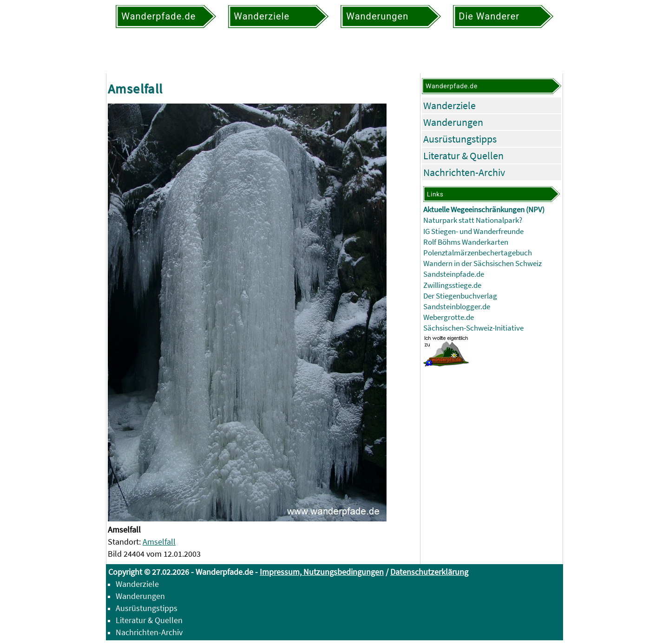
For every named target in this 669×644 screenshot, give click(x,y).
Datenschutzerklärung (429, 572)
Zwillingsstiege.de (452, 285)
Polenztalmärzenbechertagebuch (478, 253)
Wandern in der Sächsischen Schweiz (482, 263)
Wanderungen (453, 122)
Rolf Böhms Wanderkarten (466, 242)
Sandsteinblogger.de (457, 307)
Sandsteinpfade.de (454, 274)
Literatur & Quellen (463, 156)
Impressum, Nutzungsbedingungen (322, 572)
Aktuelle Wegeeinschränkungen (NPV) (484, 210)
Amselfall (159, 542)
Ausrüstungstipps (460, 139)
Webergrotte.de (449, 317)
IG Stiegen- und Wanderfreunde (473, 231)
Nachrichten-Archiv (464, 172)
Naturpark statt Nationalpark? (473, 220)
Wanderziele (449, 105)
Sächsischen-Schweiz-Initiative (473, 328)
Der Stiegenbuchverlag (460, 296)
